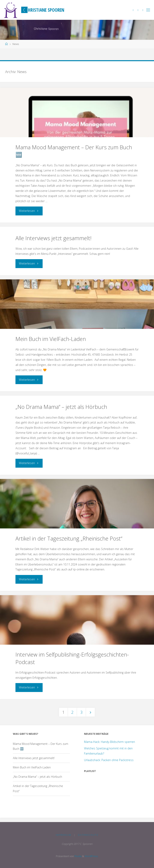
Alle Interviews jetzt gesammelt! (53, 238)
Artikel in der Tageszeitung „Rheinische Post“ (69, 538)
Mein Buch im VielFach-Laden (51, 339)
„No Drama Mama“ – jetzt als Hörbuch (61, 407)
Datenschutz (88, 835)
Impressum (64, 835)
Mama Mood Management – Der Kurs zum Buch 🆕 (74, 151)
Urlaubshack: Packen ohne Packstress (109, 760)
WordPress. (91, 856)
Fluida (78, 856)
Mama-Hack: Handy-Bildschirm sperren (110, 742)
